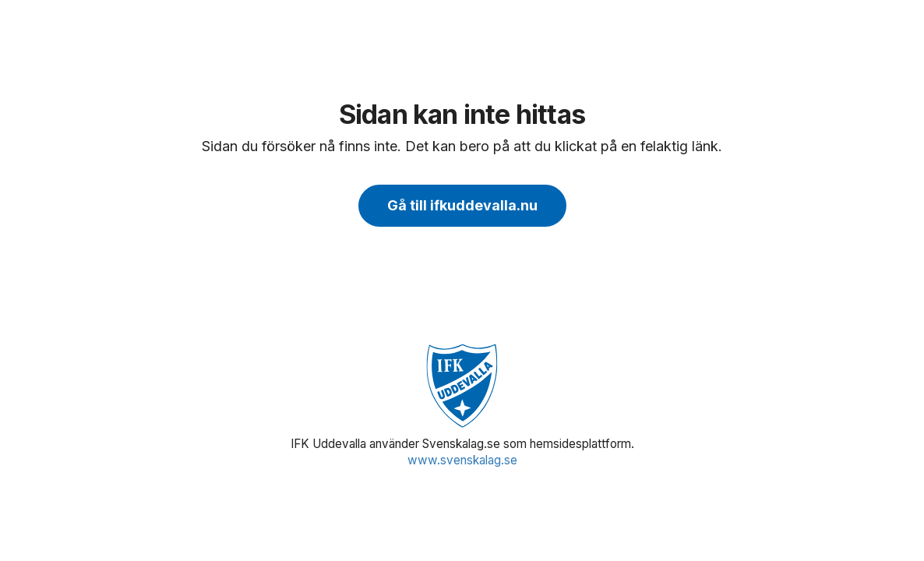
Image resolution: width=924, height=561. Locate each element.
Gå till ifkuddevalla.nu (462, 205)
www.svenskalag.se (462, 460)
